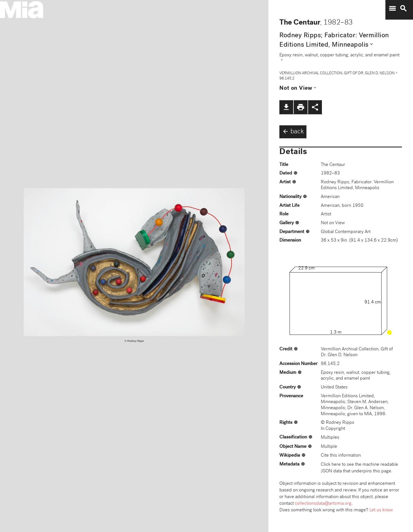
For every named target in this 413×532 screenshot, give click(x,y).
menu (392, 9)
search (403, 9)
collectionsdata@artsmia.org (323, 504)
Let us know (381, 510)
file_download (286, 107)
